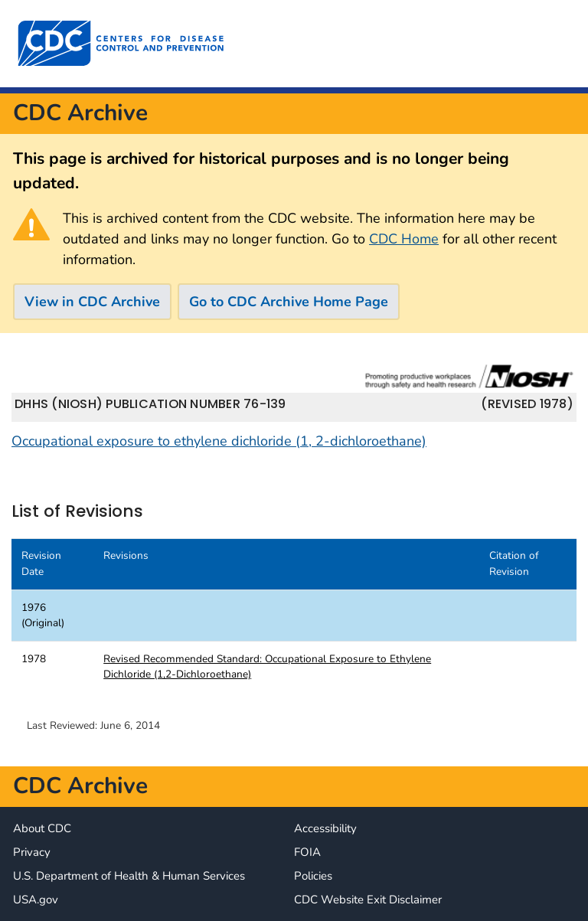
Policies (313, 876)
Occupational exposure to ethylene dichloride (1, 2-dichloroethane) (219, 441)
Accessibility (325, 828)
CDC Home (404, 239)
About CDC (42, 828)
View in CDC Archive (92, 302)
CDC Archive (80, 113)
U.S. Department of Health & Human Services (129, 876)
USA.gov (36, 900)
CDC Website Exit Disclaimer (368, 900)
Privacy (32, 852)
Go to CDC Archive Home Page (289, 302)
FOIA (307, 852)
